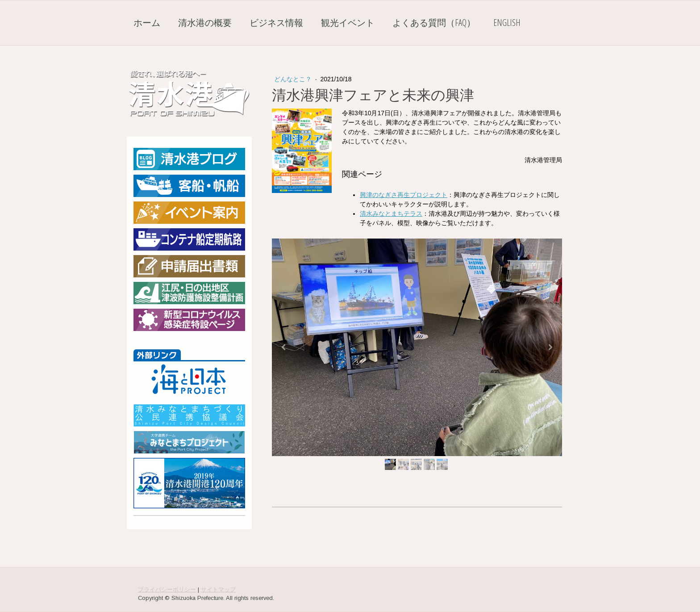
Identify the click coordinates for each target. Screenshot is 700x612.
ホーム (147, 23)
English (507, 23)
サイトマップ (218, 589)
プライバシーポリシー (167, 589)
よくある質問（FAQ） (434, 23)
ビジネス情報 (276, 23)
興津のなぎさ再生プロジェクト (404, 195)
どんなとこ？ (294, 79)
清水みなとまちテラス (391, 214)
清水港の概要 (205, 23)
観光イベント (348, 23)
